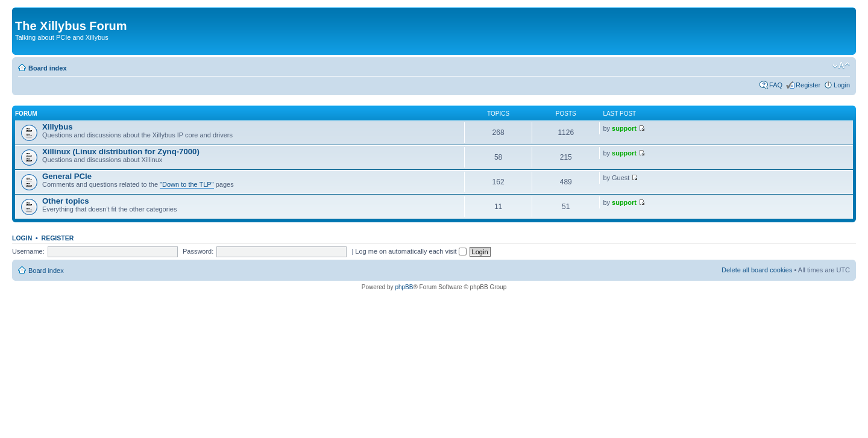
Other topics (66, 201)
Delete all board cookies (757, 270)
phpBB (404, 287)
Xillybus (58, 127)
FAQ (776, 85)
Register (808, 85)
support (624, 128)
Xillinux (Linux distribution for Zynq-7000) (121, 152)
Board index (48, 68)
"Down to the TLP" (187, 184)
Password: (198, 251)
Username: (28, 251)
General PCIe (67, 176)
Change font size (841, 66)
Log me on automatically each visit (410, 251)
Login (842, 85)
